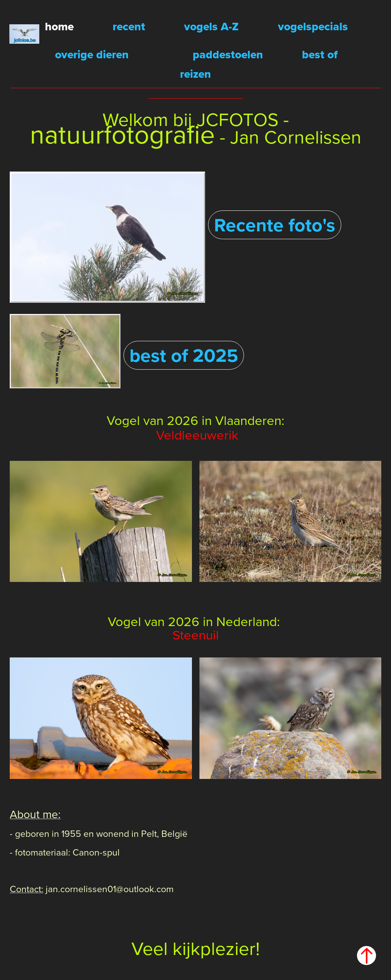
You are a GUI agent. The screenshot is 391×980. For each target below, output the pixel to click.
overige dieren (92, 54)
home (59, 26)
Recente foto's (275, 225)
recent (129, 26)
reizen (195, 74)
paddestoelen (228, 54)
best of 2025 (184, 355)
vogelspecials (313, 26)
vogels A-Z (211, 26)
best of (320, 54)
